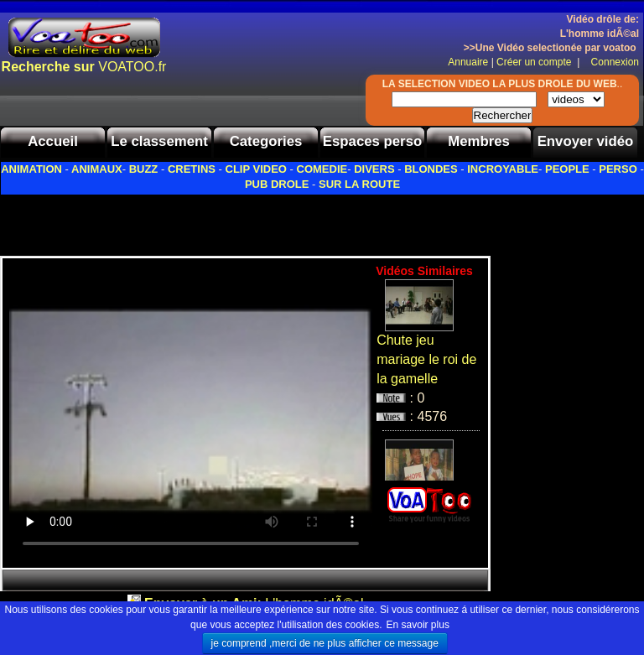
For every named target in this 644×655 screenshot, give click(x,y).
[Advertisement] (196, 221)
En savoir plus (418, 625)
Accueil (53, 141)
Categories (266, 141)
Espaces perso (372, 141)
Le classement (159, 141)
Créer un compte (535, 62)
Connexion (611, 62)
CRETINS (192, 169)
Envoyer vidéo (586, 141)
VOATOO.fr (84, 67)
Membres (479, 141)
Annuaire (468, 62)
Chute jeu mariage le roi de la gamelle (426, 359)
